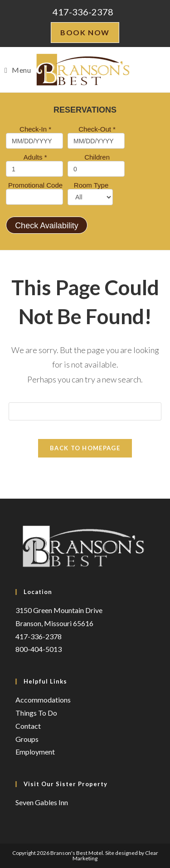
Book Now (85, 32)
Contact (28, 726)
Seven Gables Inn (42, 802)
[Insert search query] (85, 411)
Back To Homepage (85, 448)
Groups (27, 739)
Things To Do (36, 713)
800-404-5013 (39, 649)
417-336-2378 (83, 12)
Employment (35, 752)
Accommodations (43, 700)
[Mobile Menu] (18, 70)
